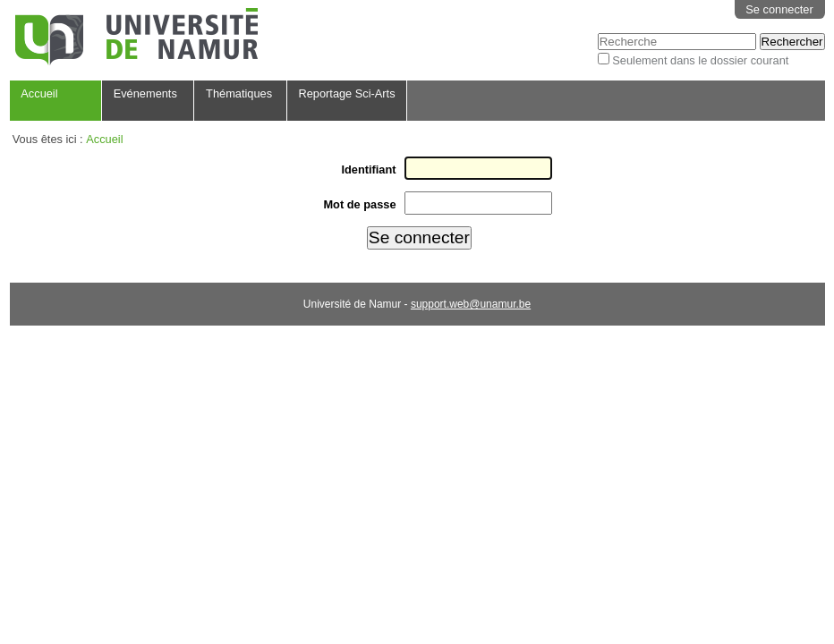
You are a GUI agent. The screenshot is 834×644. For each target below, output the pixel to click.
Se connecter (779, 9)
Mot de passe (359, 204)
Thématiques (239, 93)
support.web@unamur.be (471, 304)
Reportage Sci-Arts (346, 93)
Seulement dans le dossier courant (700, 60)
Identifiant (368, 169)
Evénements (145, 93)
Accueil (39, 93)
